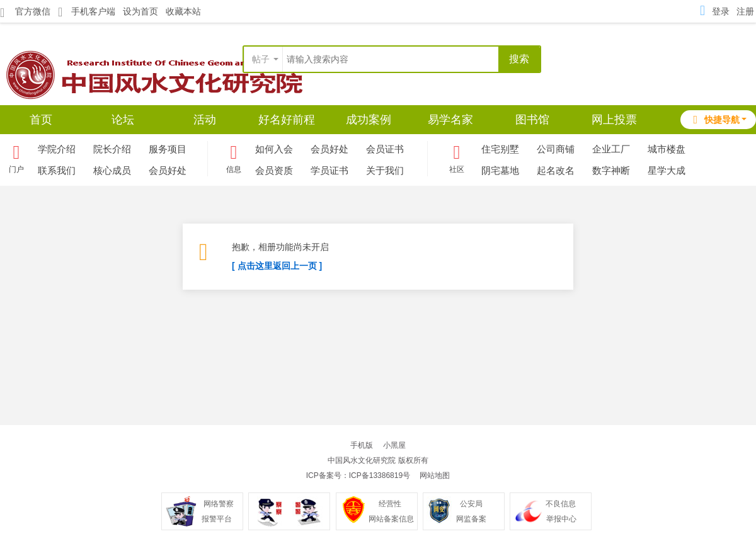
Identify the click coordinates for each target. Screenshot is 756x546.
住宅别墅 (500, 149)
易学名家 (450, 120)
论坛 (123, 120)
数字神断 (611, 170)
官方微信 (25, 12)
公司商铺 (556, 149)
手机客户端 (87, 12)
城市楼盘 (667, 149)
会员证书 (385, 149)
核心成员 (112, 170)
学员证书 (329, 170)
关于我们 (385, 170)
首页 (41, 120)
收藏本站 (183, 11)
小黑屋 (394, 445)
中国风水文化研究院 (362, 460)
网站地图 (435, 475)
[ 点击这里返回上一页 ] (277, 266)
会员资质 (274, 170)
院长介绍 (112, 149)
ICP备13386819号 (380, 475)
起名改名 (556, 170)
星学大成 (667, 170)
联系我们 (57, 170)
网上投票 (614, 120)
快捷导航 (715, 120)
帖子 (261, 59)
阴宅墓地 (500, 170)
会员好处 (168, 170)
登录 (721, 11)
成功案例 (369, 120)
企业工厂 (611, 149)
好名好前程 (287, 120)
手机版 (362, 445)
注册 (745, 11)
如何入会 (274, 149)
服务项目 (168, 149)
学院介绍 (57, 149)
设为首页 (140, 11)
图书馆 (532, 120)
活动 (205, 120)
